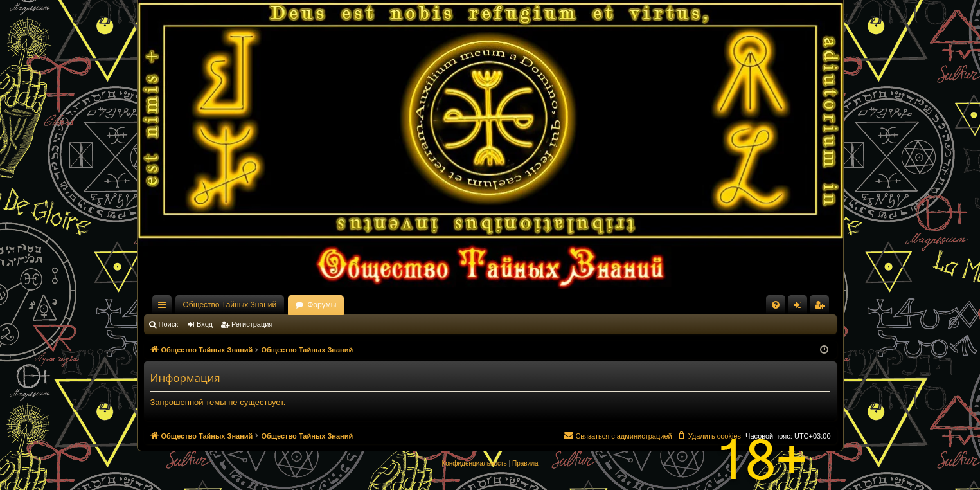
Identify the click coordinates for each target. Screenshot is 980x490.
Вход (205, 324)
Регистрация (252, 324)
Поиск (168, 324)
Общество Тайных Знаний (230, 305)
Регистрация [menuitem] (822, 307)
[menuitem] (776, 305)
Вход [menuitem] (800, 307)
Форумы (322, 305)
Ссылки (165, 307)
